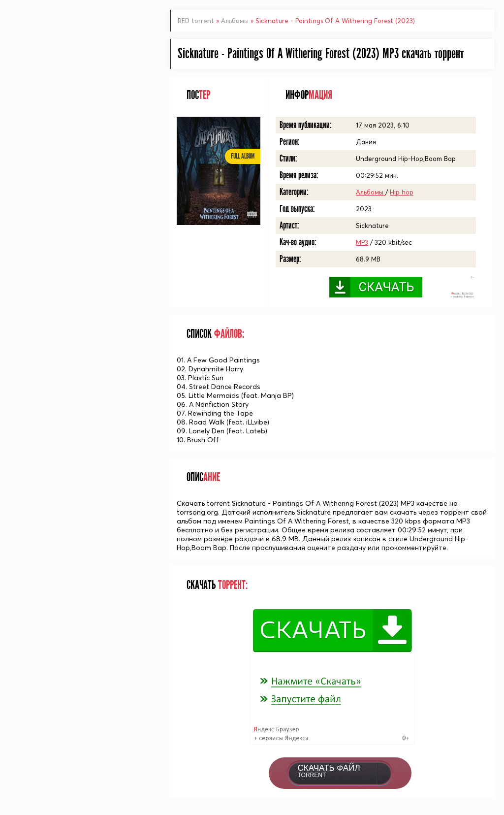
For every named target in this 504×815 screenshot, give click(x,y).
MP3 (362, 242)
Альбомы (236, 21)
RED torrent (196, 21)
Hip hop (402, 192)
